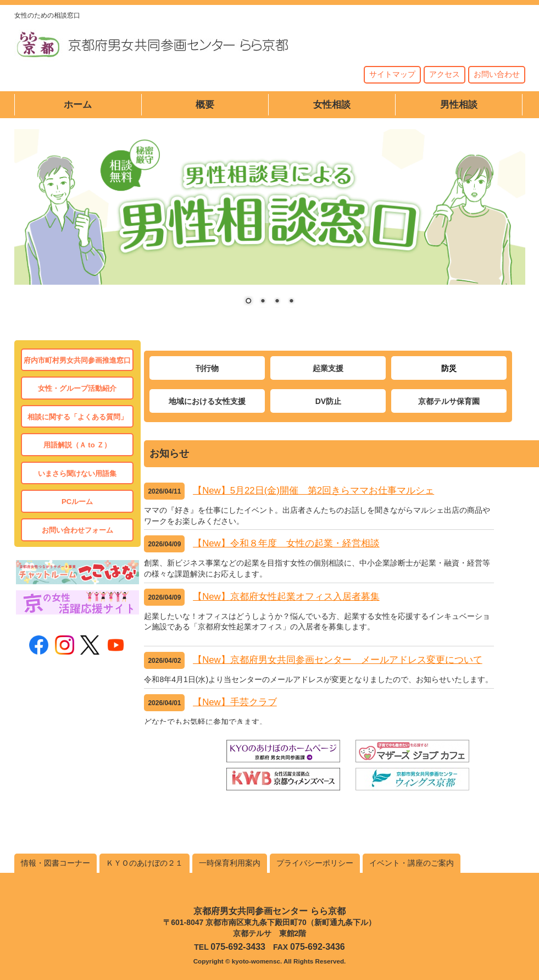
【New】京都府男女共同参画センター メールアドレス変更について (338, 660)
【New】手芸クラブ (235, 702)
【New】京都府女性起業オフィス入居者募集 (286, 597)
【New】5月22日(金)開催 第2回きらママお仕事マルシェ (313, 491)
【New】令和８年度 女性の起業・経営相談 (286, 543)
